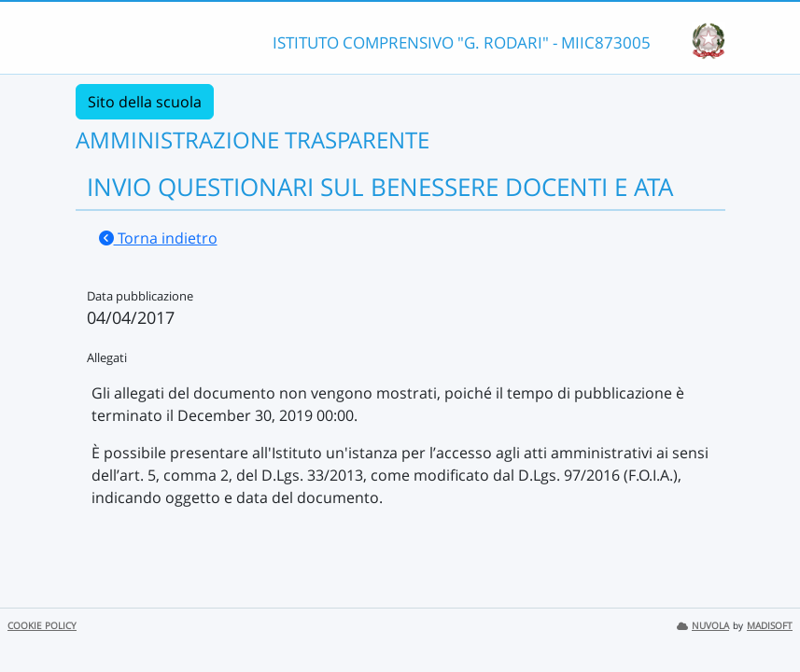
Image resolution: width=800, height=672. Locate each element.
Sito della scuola (145, 102)
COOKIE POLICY (42, 626)
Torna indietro (158, 238)
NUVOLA (703, 626)
